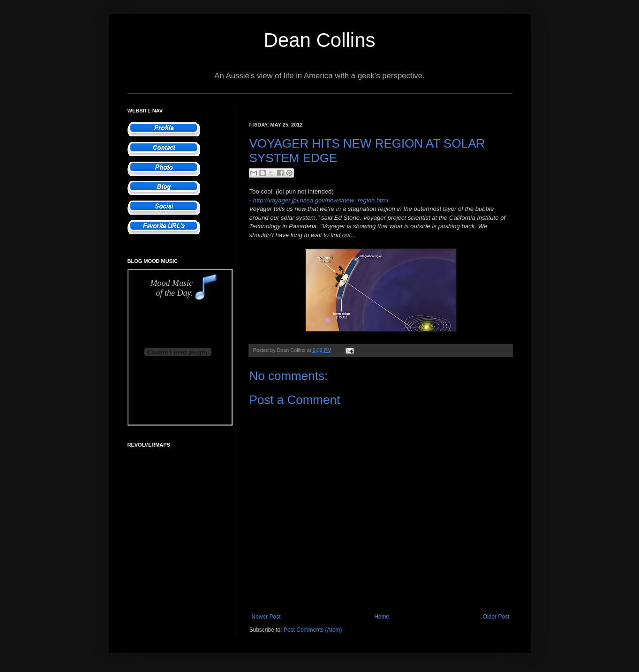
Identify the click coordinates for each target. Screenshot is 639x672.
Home (382, 617)
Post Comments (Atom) (313, 630)
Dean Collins (319, 40)
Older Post (496, 617)
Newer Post (266, 617)
